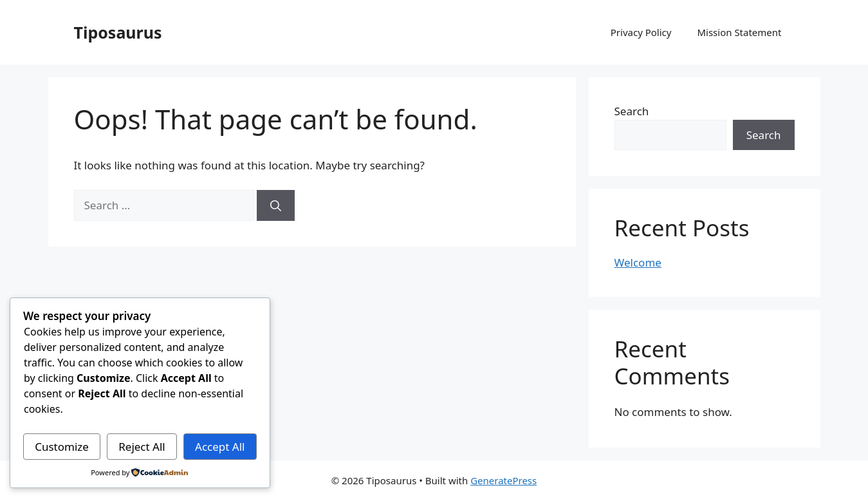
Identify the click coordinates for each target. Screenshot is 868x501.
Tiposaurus (118, 32)
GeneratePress (503, 480)
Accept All (220, 447)
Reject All (142, 447)
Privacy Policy (641, 32)
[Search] (276, 205)
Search (632, 111)
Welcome (638, 262)
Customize (62, 447)
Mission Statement (739, 32)
